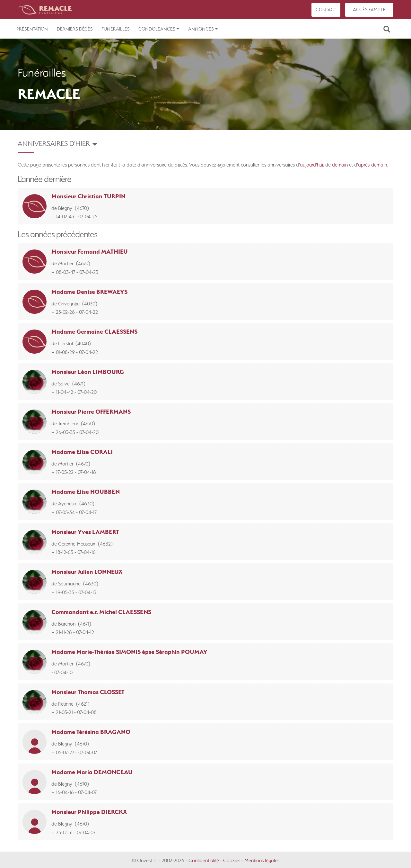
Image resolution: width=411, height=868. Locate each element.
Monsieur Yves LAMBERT (85, 532)
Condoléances (159, 29)
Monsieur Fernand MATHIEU (90, 252)
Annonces (203, 29)
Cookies (232, 860)
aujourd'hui (311, 165)
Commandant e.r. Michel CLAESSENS (101, 612)
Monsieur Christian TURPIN (88, 196)
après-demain (372, 165)
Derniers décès (75, 29)
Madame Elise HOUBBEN (86, 492)
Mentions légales (262, 860)
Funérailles (116, 29)
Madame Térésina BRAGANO (91, 732)
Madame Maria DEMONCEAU (92, 772)
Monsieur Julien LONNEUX (87, 572)
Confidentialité (204, 860)
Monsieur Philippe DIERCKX (89, 812)
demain (340, 165)
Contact (326, 10)
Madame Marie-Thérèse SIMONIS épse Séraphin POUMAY (129, 652)
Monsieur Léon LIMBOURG (88, 372)
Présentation (32, 29)
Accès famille (369, 10)
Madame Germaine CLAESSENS (94, 332)
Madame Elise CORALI (82, 452)
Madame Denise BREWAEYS (89, 292)
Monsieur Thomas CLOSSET (88, 692)
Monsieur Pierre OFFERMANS (91, 412)
